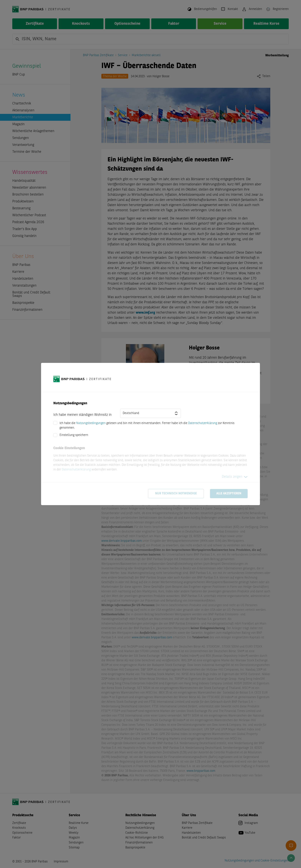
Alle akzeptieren (229, 494)
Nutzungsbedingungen (91, 423)
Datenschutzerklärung (203, 423)
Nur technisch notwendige (176, 494)
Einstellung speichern (74, 435)
